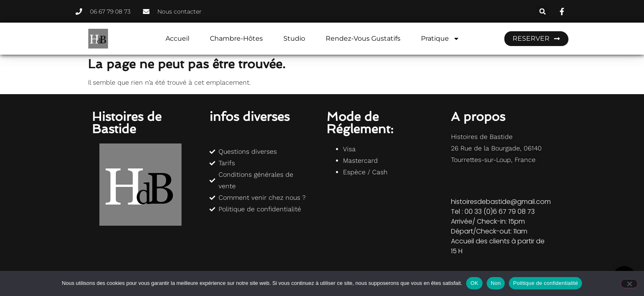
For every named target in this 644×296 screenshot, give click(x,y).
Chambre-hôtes (236, 38)
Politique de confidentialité (545, 283)
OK (474, 283)
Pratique (440, 39)
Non (496, 283)
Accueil (177, 38)
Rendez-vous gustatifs (363, 38)
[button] (543, 11)
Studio (294, 38)
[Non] (629, 284)
